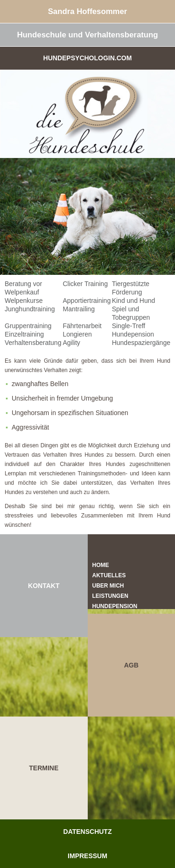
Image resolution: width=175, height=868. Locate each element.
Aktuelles (109, 575)
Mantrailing (78, 309)
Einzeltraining (24, 334)
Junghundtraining (30, 309)
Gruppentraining (28, 326)
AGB (131, 665)
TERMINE (44, 768)
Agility (71, 343)
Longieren (77, 334)
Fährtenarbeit (82, 326)
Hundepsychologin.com (88, 58)
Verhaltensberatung (33, 343)
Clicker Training (85, 284)
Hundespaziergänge (141, 343)
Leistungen (110, 596)
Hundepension (133, 334)
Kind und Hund (134, 301)
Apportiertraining (87, 301)
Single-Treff (129, 326)
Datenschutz (88, 832)
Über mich (108, 586)
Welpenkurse (24, 301)
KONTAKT (44, 586)
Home (101, 565)
